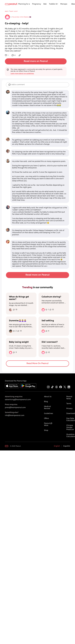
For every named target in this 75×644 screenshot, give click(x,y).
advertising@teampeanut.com (18, 400)
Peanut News (70, 398)
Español (67, 446)
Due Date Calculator (71, 420)
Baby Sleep (14, 11)
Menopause (64, 4)
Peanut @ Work (48, 424)
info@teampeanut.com (15, 416)
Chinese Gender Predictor (70, 428)
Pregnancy (37, 4)
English (57, 446)
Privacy (69, 409)
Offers (46, 419)
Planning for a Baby (24, 4)
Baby (45, 4)
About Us (48, 397)
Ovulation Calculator (71, 436)
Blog (46, 402)
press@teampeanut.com (15, 408)
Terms (69, 404)
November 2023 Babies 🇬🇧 (22, 17)
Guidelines (49, 414)
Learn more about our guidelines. (22, 74)
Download (71, 414)
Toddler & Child (53, 4)
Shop (46, 430)
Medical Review (48, 408)
